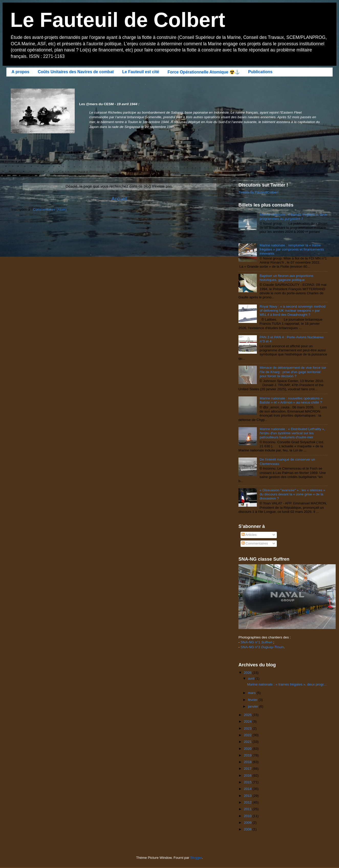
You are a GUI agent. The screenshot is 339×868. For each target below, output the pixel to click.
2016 (248, 775)
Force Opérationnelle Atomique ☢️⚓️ (204, 72)
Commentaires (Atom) (50, 209)
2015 (248, 782)
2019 (248, 755)
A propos (20, 72)
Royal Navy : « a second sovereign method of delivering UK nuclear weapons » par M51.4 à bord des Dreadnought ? (292, 311)
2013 (248, 796)
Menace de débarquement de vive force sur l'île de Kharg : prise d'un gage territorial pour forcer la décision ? (293, 372)
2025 (248, 715)
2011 (248, 809)
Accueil (119, 199)
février (253, 700)
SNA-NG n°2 (262, 647)
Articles (249, 535)
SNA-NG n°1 (256, 642)
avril (252, 679)
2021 (248, 742)
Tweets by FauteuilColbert (258, 192)
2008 (248, 829)
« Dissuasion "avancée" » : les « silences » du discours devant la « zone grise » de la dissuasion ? (292, 494)
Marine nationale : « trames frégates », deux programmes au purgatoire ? (293, 217)
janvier (254, 706)
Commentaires (255, 543)
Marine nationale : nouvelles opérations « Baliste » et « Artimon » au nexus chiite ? (291, 400)
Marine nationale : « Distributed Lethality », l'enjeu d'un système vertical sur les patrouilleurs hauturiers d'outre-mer (292, 433)
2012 (248, 802)
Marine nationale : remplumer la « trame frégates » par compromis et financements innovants (292, 249)
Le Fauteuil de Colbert (118, 20)
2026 (248, 673)
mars (252, 693)
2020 (248, 749)
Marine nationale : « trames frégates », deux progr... (287, 684)
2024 (248, 721)
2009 (248, 823)
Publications (260, 72)
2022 (248, 735)
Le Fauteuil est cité (141, 72)
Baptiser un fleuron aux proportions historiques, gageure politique (286, 278)
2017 (248, 769)
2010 (248, 816)
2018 (248, 762)
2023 (248, 728)
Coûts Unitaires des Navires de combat (76, 72)
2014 (248, 789)
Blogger (196, 858)
